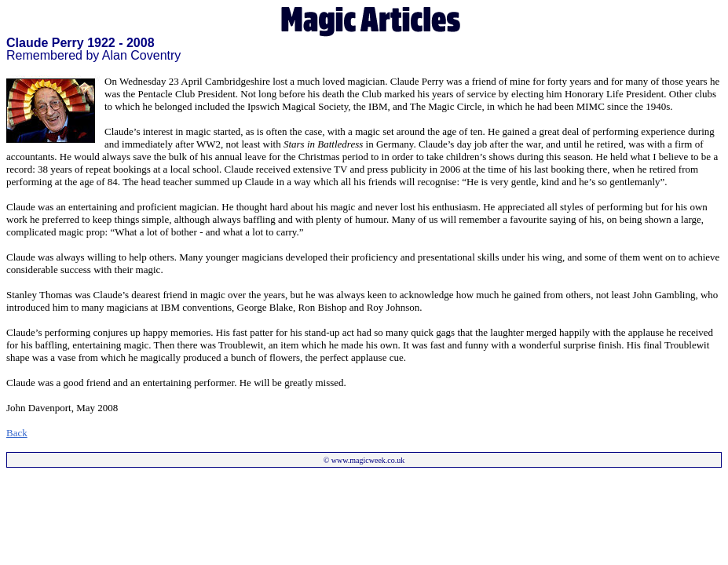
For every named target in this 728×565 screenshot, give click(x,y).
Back (17, 433)
